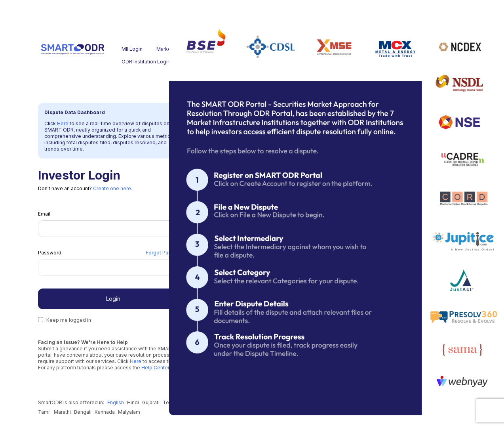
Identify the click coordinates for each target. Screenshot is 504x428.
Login (113, 299)
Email (44, 214)
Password (50, 253)
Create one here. (113, 188)
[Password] (104, 267)
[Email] (113, 229)
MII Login (132, 49)
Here (63, 123)
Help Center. (155, 368)
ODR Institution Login (137, 62)
